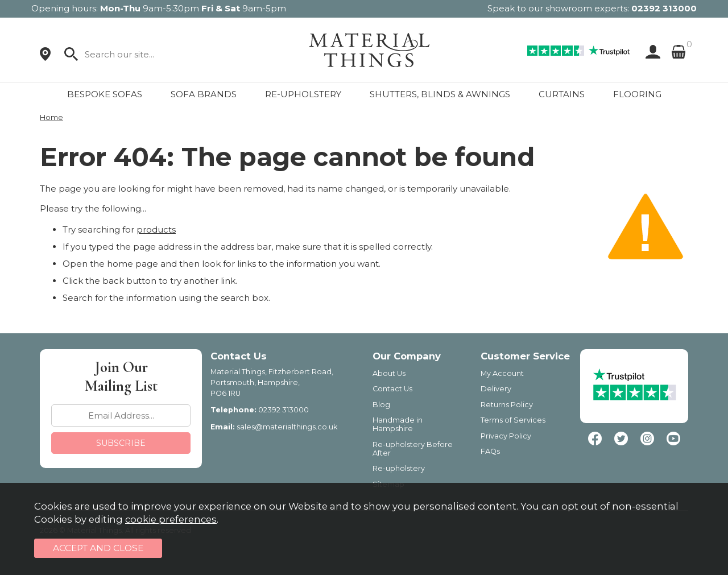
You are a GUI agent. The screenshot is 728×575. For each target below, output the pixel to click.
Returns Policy (507, 405)
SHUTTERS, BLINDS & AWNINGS (440, 94)
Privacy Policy (506, 436)
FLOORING (637, 94)
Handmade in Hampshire (398, 424)
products (156, 229)
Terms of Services (513, 420)
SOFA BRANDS (204, 94)
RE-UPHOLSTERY (303, 94)
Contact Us (392, 389)
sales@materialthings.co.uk (287, 427)
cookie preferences (171, 519)
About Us (389, 373)
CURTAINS (562, 94)
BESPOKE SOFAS (105, 94)
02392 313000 (664, 8)
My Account (502, 373)
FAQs (490, 451)
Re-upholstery (399, 468)
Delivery (496, 389)
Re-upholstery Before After (413, 449)
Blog (381, 405)
